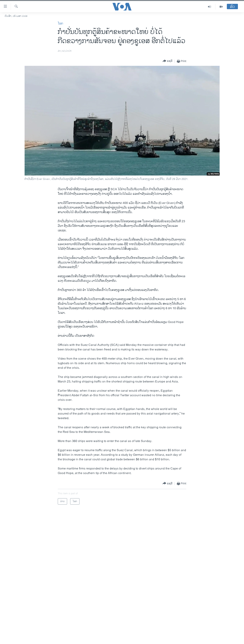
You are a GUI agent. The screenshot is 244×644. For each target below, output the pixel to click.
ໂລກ (60, 24)
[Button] (168, 61)
